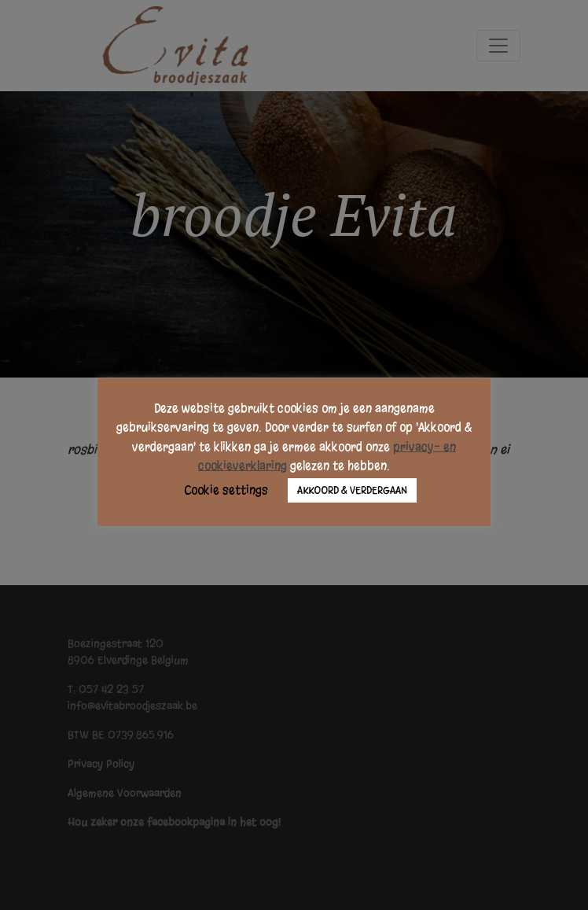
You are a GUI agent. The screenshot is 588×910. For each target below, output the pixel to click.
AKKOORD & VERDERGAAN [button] (352, 490)
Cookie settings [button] (226, 490)
